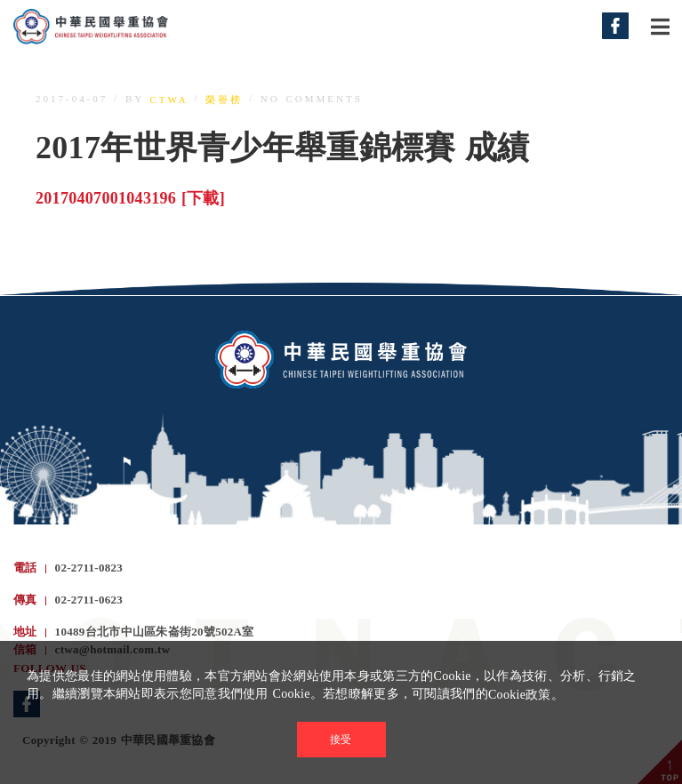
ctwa (169, 100)
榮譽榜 (224, 100)
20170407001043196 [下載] (130, 198)
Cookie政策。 (526, 695)
